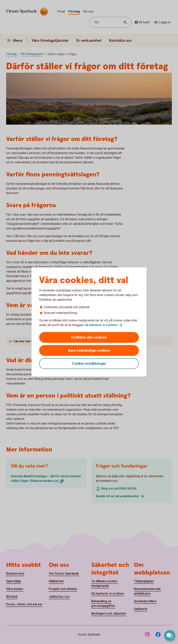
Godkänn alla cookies (89, 337)
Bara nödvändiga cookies (89, 350)
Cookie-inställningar (89, 363)
